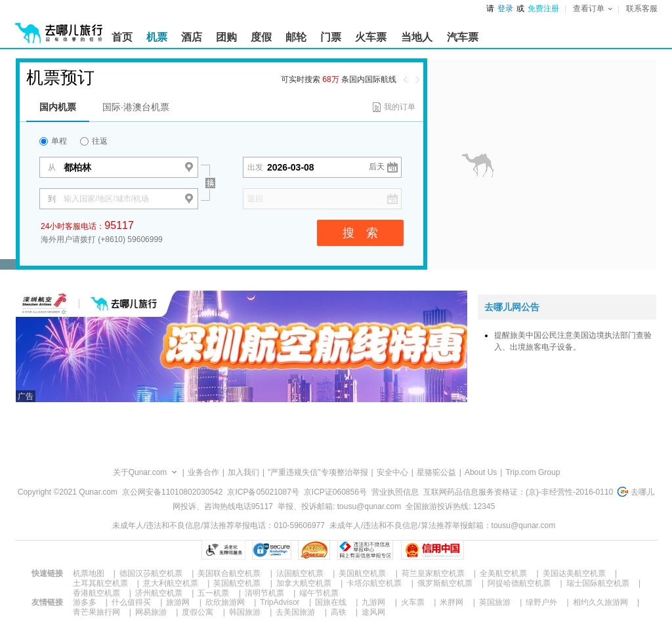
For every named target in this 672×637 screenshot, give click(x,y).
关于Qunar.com (140, 472)
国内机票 (58, 107)
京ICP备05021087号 (263, 492)
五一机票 (213, 593)
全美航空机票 (503, 573)
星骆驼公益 (436, 472)
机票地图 (89, 573)
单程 (53, 141)
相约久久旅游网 (600, 602)
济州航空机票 (159, 593)
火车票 (413, 602)
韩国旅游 (245, 612)
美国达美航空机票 (574, 573)
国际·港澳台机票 (136, 107)
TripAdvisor (280, 602)
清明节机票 (264, 593)
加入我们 (243, 472)
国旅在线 (331, 602)
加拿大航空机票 (304, 583)
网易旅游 (151, 612)
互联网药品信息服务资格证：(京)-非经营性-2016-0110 (518, 492)
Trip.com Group (533, 472)
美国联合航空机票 (229, 573)
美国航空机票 (362, 573)
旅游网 (178, 602)
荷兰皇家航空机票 (433, 573)
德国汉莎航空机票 (151, 573)
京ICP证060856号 (335, 492)
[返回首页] (59, 28)
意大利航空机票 (171, 583)
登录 (505, 9)
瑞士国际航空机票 (598, 583)
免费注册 (543, 9)
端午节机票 (319, 593)
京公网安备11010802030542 (172, 492)
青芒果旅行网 (96, 612)
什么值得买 (131, 602)
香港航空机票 (96, 593)
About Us (481, 472)
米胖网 (451, 602)
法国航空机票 (300, 573)
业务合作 (203, 472)
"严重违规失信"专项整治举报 (318, 472)
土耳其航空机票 (100, 583)
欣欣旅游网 (225, 602)
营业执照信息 (395, 492)
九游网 (373, 602)
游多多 (85, 602)
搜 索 (360, 233)
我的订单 (400, 107)
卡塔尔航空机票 (374, 583)
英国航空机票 (237, 583)
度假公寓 (198, 612)
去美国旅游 (295, 612)
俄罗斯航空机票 (445, 583)
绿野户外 (541, 602)
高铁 (339, 612)
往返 (94, 141)
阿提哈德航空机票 (519, 583)
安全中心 (392, 472)
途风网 (373, 612)
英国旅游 (495, 602)
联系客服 (642, 9)
